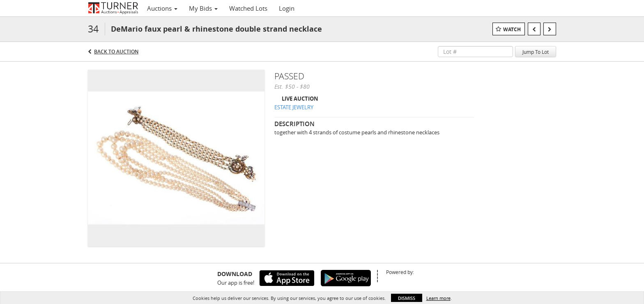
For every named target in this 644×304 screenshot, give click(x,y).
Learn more (438, 298)
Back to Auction (116, 52)
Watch (512, 29)
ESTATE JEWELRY (294, 107)
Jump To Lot (536, 52)
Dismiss (407, 298)
